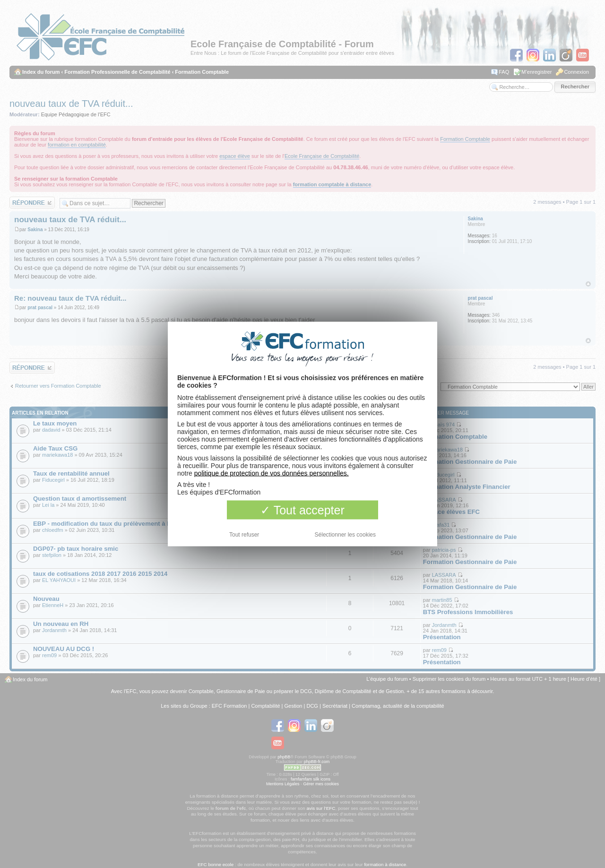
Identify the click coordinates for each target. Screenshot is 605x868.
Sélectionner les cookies (345, 535)
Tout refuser (244, 535)
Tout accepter (302, 510)
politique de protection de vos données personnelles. (272, 473)
